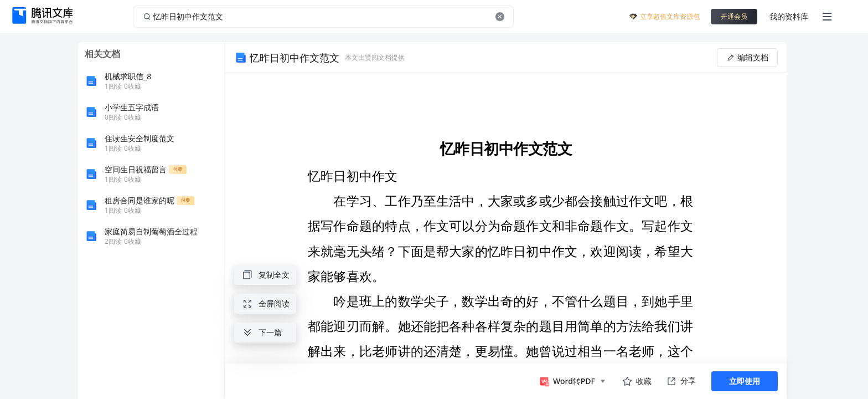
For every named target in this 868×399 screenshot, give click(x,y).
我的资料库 (789, 16)
